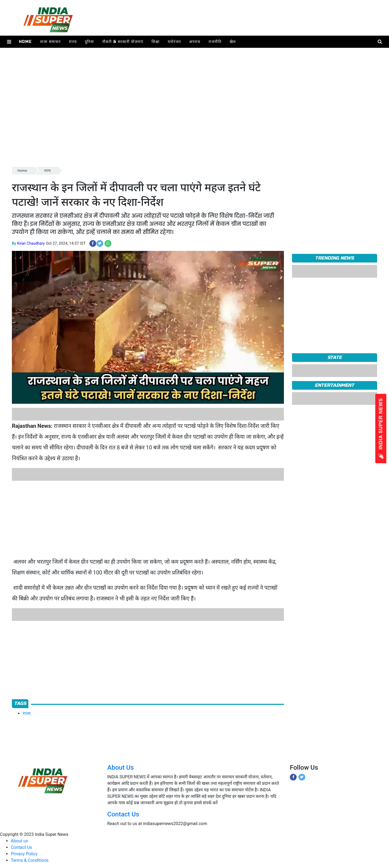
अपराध (195, 42)
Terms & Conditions (30, 860)
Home (25, 42)
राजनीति (215, 42)
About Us (120, 768)
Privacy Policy (24, 854)
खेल (233, 42)
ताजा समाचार (50, 42)
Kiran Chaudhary (31, 243)
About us (19, 841)
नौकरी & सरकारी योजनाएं (123, 42)
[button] (9, 42)
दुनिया (89, 42)
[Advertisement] (174, 128)
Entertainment (334, 385)
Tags (20, 703)
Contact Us (123, 814)
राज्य (73, 42)
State (335, 357)
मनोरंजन (174, 42)
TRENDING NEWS (334, 258)
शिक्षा (156, 42)
